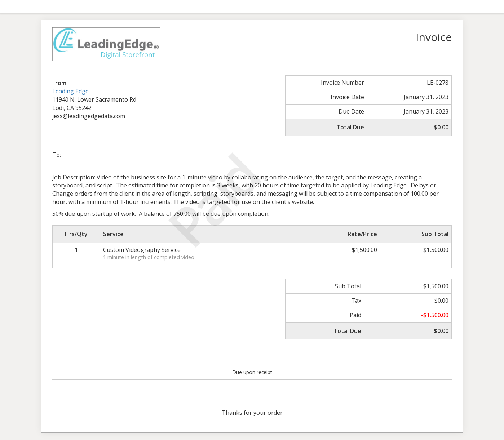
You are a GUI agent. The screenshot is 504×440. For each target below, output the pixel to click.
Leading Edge (70, 91)
